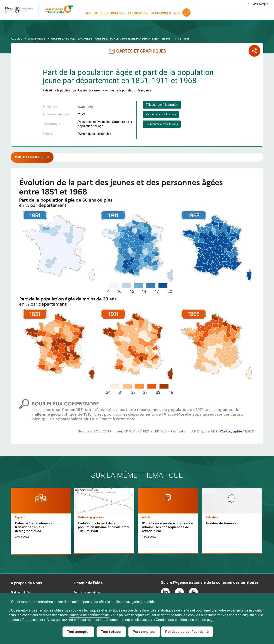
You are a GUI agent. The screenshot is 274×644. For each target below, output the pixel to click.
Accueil (92, 13)
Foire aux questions (87, 593)
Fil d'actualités (20, 593)
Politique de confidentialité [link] (187, 632)
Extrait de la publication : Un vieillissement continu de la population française (97, 90)
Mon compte (259, 4)
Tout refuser (111, 632)
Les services (138, 13)
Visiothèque (36, 39)
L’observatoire (113, 13)
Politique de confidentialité (89, 615)
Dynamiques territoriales (95, 134)
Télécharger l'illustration (162, 105)
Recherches (161, 13)
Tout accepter (78, 632)
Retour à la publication (161, 114)
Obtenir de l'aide (88, 583)
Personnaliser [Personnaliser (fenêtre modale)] (144, 632)
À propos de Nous (26, 583)
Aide (177, 13)
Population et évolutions (94, 122)
